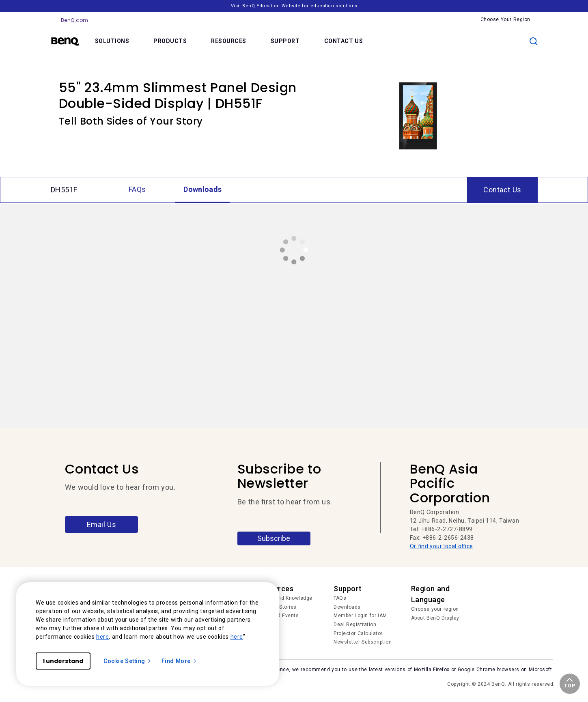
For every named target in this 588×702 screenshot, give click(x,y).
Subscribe (274, 538)
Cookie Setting (128, 661)
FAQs (340, 598)
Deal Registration (355, 624)
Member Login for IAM (360, 616)
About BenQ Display (435, 618)
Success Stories (277, 607)
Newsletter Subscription (363, 642)
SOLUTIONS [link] (112, 41)
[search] (534, 41)
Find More (179, 661)
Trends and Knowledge (284, 598)
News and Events (278, 616)
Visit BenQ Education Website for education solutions (294, 6)
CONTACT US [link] (344, 41)
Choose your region (435, 609)
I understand (63, 661)
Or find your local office (442, 546)
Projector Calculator (358, 633)
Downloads (347, 607)
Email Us (102, 524)
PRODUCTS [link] (170, 41)
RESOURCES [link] (229, 41)
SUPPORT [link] (285, 41)
